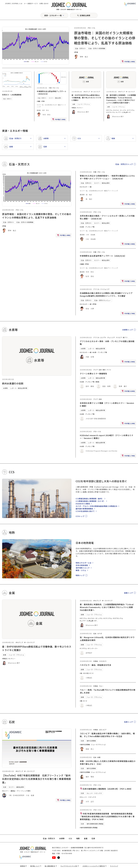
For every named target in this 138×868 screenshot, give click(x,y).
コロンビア (103, 730)
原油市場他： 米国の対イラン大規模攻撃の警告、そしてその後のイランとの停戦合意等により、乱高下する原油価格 (105, 38)
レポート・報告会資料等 (19, 388)
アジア (96, 370)
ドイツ (109, 370)
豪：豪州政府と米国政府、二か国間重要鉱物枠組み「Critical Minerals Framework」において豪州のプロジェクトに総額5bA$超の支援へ (121, 99)
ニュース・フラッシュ (84, 104)
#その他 (86, 673)
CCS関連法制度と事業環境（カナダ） (90, 501)
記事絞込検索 (85, 15)
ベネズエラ (103, 661)
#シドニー (80, 108)
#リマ (91, 673)
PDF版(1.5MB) (129, 204)
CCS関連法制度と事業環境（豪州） (90, 499)
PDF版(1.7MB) (129, 456)
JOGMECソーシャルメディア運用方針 (95, 866)
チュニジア (111, 337)
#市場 (76, 52)
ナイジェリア (105, 289)
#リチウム (83, 648)
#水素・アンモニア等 (87, 227)
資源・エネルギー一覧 (53, 15)
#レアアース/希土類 (122, 112)
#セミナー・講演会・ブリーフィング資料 (16, 791)
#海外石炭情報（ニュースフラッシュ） (93, 745)
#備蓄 (39, 101)
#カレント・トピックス (88, 797)
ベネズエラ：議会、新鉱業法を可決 (95, 665)
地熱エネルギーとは (83, 563)
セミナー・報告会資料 (55, 98)
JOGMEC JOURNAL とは (14, 3)
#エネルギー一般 (86, 187)
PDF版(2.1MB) (129, 424)
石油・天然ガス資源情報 (97, 48)
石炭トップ (128, 722)
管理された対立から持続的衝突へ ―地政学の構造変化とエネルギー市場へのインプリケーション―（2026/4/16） (107, 177)
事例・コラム (81, 570)
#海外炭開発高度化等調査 (89, 828)
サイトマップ (114, 866)
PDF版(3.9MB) (129, 244)
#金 (81, 673)
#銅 (81, 701)
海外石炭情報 (91, 741)
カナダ (100, 633)
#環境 (97, 382)
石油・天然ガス (80, 48)
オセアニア (87, 92)
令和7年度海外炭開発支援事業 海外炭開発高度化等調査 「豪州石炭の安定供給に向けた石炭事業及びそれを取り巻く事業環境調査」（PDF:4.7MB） (107, 816)
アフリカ (96, 289)
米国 (99, 757)
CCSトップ (80, 516)
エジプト (103, 337)
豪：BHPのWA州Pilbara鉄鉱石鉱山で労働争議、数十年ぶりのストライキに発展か (86, 98)
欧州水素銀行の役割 (13, 383)
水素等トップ (128, 330)
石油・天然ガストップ (124, 164)
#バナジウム (131, 110)
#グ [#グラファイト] (130, 112)
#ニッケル (123, 110)
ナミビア (119, 337)
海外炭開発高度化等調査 (95, 824)
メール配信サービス (31, 3)
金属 (74, 104)
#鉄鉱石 (74, 108)
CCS (70, 838)
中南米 (96, 661)
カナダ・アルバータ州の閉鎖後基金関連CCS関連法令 (96, 506)
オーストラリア (96, 92)
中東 (50, 88)
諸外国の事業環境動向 (84, 509)
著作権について (36, 866)
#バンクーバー (93, 648)
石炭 (5, 787)
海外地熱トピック (83, 568)
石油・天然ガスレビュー (103, 300)
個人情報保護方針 (51, 866)
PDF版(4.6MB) (129, 392)
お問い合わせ (44, 3)
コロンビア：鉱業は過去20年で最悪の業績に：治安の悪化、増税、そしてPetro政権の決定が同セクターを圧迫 (107, 735)
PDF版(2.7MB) (129, 314)
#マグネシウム (111, 112)
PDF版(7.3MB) (59, 120)
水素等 (5, 388)
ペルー (101, 686)
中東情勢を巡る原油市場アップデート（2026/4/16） (103, 256)
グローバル (91, 28)
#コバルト (116, 110)
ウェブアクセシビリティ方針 (70, 866)
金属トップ (128, 593)
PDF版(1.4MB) (129, 62)
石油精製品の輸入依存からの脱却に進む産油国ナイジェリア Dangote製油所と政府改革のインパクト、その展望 (107, 294)
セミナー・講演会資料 (16, 787)
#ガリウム (109, 110)
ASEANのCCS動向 (83, 504)
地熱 (78, 838)
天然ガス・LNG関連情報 (12, 95)
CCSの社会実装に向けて (85, 511)
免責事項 (23, 866)
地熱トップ (80, 575)
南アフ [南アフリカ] (125, 337)
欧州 (104, 370)
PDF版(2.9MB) (129, 362)
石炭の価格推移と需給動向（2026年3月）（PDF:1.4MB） (106, 789)
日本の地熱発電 (82, 565)
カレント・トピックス (94, 793)
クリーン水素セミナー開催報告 (93, 374)
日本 (100, 370)
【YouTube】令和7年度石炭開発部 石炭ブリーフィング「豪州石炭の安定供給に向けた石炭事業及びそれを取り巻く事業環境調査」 (36, 779)
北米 (95, 633)
